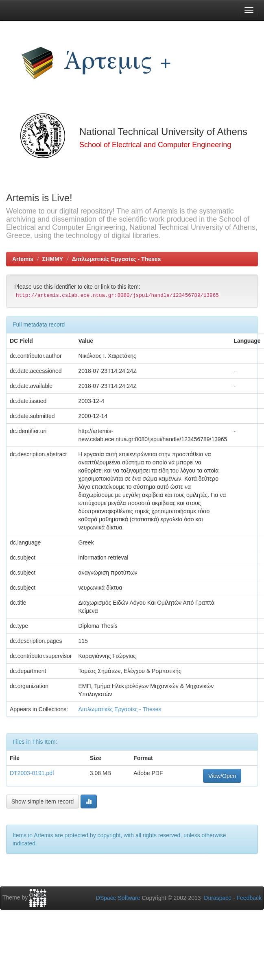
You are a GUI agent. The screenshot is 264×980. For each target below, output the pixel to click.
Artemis (23, 259)
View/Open (222, 776)
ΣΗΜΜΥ (53, 259)
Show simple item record (43, 801)
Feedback (249, 898)
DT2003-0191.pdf (32, 773)
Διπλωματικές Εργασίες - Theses (117, 259)
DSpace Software (118, 898)
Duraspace (218, 898)
